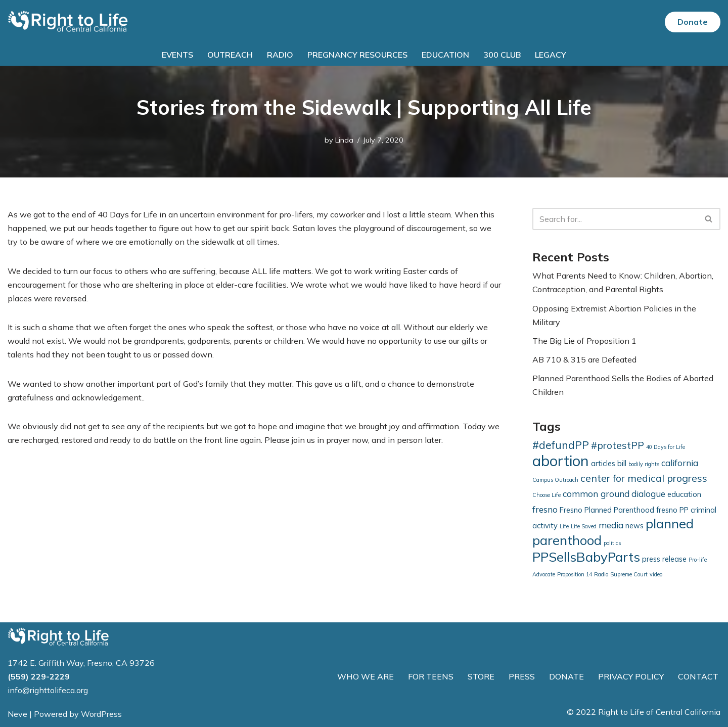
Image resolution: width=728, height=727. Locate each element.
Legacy (551, 55)
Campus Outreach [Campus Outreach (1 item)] (555, 480)
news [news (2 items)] (634, 526)
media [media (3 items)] (611, 525)
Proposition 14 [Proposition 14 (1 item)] (575, 574)
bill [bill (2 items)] (622, 463)
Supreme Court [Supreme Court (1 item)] (629, 574)
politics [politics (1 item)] (612, 543)
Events (177, 55)
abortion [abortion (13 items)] (561, 461)
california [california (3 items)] (680, 463)
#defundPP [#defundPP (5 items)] (561, 445)
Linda (344, 140)
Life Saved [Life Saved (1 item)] (584, 526)
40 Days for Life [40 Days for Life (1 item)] (666, 447)
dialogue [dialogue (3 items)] (648, 494)
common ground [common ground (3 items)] (596, 494)
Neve (17, 714)
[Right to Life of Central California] (68, 22)
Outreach (230, 55)
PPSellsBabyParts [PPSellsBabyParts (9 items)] (586, 557)
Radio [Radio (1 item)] (601, 574)
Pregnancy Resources (357, 55)
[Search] (615, 219)
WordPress (101, 714)
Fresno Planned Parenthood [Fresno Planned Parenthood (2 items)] (607, 510)
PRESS (522, 676)
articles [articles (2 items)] (603, 463)
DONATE (566, 676)
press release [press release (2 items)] (664, 559)
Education (445, 55)
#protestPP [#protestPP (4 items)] (618, 445)
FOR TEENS (431, 676)
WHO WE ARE (366, 676)
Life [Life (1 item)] (564, 526)
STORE (481, 676)
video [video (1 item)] (656, 574)
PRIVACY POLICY (631, 676)
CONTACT (698, 676)
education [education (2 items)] (684, 494)
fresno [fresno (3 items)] (545, 509)
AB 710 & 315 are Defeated (584, 359)
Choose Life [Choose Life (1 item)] (547, 495)
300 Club (502, 55)
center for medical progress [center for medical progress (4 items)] (644, 478)
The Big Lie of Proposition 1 (584, 341)
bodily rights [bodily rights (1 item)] (644, 464)
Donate (693, 22)
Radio (280, 55)
